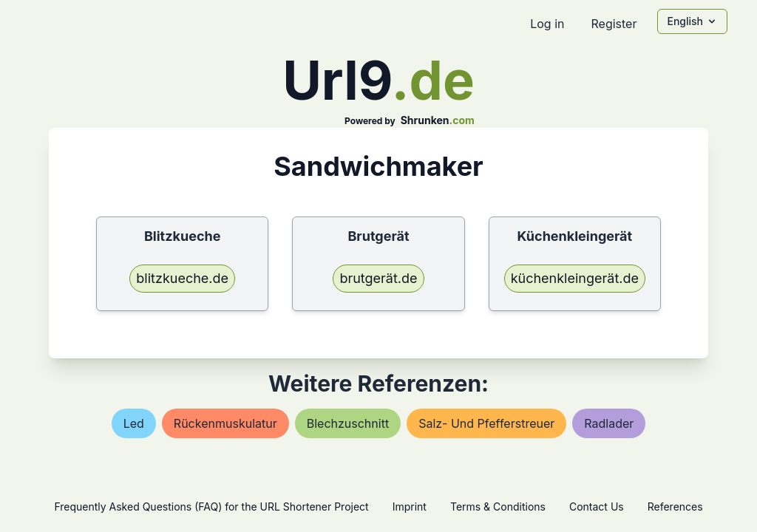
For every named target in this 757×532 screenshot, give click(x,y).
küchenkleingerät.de (575, 278)
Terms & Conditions (498, 507)
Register (614, 24)
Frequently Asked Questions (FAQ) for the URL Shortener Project (211, 507)
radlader (609, 423)
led (134, 423)
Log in (547, 24)
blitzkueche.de (182, 278)
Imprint (410, 507)
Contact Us (597, 507)
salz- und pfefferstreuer (486, 423)
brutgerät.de (378, 278)
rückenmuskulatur (225, 423)
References (675, 507)
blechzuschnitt (348, 423)
